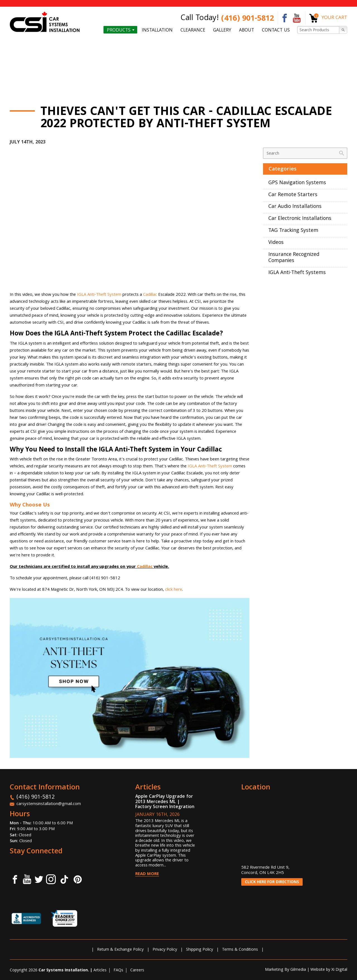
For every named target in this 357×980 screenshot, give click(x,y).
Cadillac (150, 295)
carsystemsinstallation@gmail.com (49, 804)
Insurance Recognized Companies (294, 258)
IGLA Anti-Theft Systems (297, 273)
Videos (276, 243)
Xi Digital (339, 970)
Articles (100, 971)
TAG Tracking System (293, 231)
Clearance (193, 30)
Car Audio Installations (295, 207)
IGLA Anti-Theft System (99, 295)
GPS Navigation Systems (297, 183)
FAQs (118, 971)
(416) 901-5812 (248, 19)
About (247, 30)
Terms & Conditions (240, 950)
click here (174, 590)
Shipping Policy (200, 950)
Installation (157, 30)
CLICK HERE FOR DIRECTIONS (272, 882)
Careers (137, 971)
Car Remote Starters (293, 195)
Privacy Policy (165, 950)
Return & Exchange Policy (120, 950)
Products (119, 30)
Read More (147, 874)
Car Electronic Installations (300, 219)
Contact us (276, 30)
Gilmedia (298, 970)
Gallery (222, 30)
